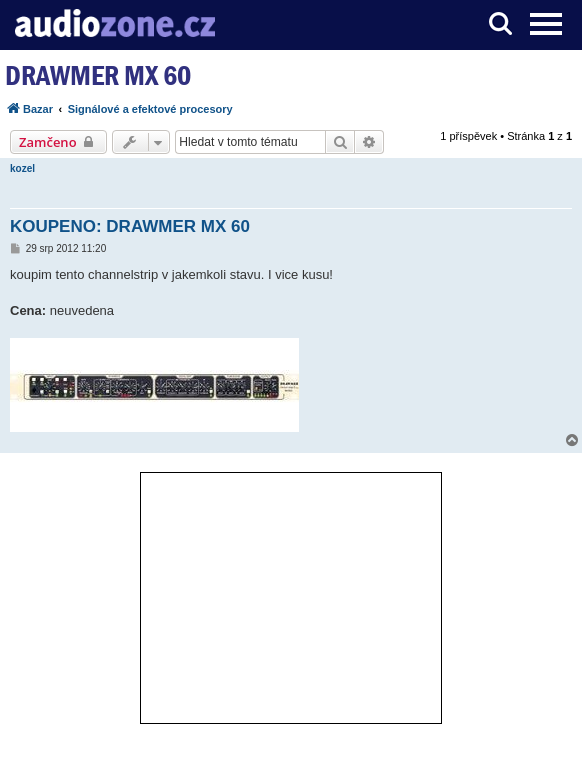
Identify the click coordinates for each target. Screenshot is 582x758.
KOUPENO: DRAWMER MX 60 (130, 226)
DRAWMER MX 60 (98, 75)
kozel (22, 168)
